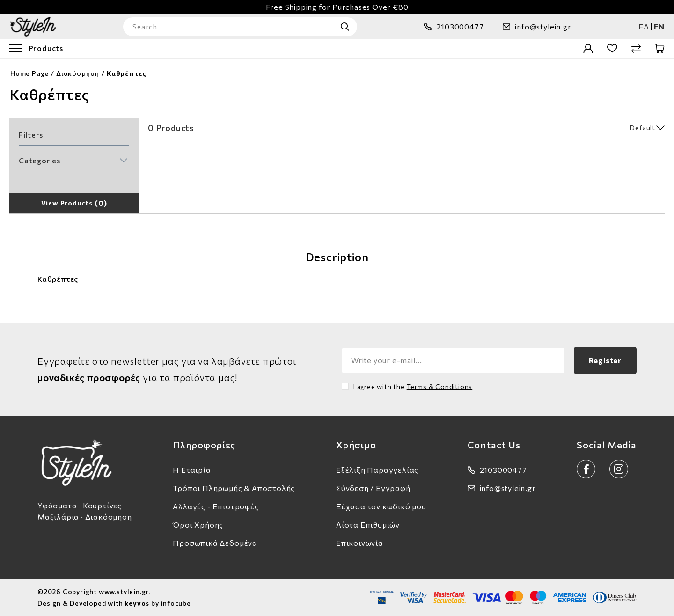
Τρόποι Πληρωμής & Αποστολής (234, 488)
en (659, 26)
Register (605, 360)
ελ (644, 26)
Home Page (29, 73)
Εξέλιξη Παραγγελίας (377, 470)
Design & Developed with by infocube (114, 603)
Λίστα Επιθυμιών (368, 524)
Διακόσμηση (78, 73)
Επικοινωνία (360, 543)
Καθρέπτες (127, 73)
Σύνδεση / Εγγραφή (373, 488)
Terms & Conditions (440, 386)
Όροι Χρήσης (198, 524)
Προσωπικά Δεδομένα (215, 543)
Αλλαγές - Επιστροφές (216, 506)
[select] (619, 128)
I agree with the (413, 386)
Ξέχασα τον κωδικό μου (381, 506)
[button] (73, 161)
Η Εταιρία (192, 470)
